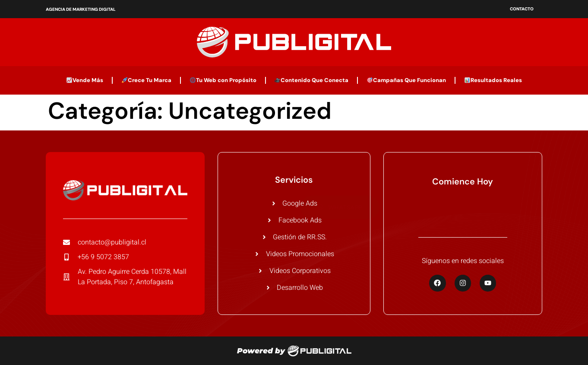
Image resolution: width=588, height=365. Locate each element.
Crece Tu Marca (147, 80)
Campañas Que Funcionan (406, 80)
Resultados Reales (493, 80)
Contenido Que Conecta (311, 80)
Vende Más (85, 80)
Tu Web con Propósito (223, 80)
